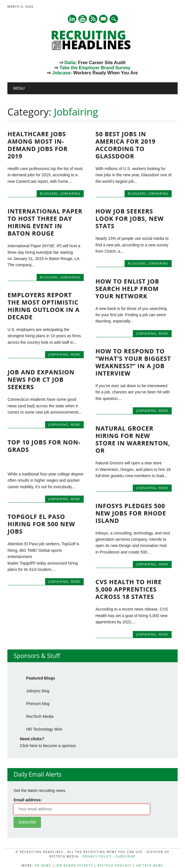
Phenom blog (38, 704)
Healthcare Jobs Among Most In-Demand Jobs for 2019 (38, 145)
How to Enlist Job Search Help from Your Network (127, 289)
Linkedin (72, 19)
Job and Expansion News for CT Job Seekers (41, 380)
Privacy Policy (97, 856)
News (164, 333)
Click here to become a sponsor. (48, 746)
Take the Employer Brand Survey (95, 68)
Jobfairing (70, 193)
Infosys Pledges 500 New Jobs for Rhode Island (131, 513)
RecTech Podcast (115, 865)
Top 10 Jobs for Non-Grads (44, 446)
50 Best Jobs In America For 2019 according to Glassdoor (126, 145)
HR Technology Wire (44, 729)
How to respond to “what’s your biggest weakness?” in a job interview (133, 362)
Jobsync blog (38, 691)
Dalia (70, 63)
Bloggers (49, 193)
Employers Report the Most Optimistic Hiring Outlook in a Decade (44, 306)
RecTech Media (40, 716)
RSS (93, 19)
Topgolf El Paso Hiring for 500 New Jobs (41, 524)
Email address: (28, 800)
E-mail (104, 19)
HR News (43, 865)
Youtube (83, 19)
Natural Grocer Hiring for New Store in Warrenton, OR (133, 439)
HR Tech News (150, 865)
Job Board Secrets (74, 865)
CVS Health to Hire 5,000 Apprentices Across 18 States (129, 589)
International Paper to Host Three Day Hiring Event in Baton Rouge (45, 222)
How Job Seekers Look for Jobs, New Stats (130, 219)
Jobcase (61, 73)
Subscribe (126, 856)
